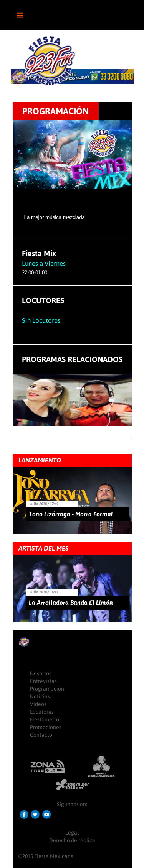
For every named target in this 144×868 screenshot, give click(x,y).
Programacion (47, 689)
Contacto (41, 735)
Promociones (46, 727)
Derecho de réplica (72, 840)
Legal (72, 833)
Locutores (42, 712)
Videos (38, 704)
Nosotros (41, 673)
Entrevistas (43, 681)
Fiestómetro (45, 719)
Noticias (40, 696)
